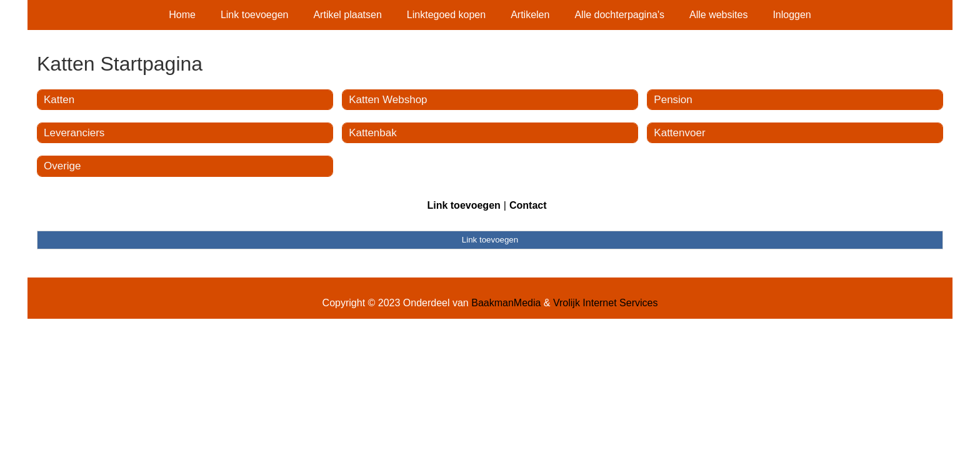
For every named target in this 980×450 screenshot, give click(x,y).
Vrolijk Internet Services (605, 303)
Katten (59, 100)
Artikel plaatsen (347, 15)
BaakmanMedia (506, 303)
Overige (62, 166)
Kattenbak (373, 133)
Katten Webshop (388, 100)
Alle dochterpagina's (619, 15)
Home (182, 15)
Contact (528, 205)
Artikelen (530, 15)
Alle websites (718, 15)
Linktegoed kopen (446, 15)
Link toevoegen (255, 15)
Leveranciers (74, 133)
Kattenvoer (679, 133)
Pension (673, 100)
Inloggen (792, 15)
